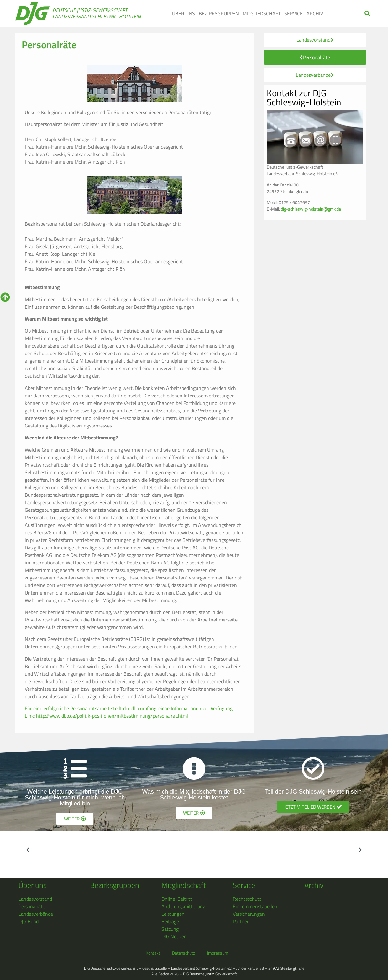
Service (294, 13)
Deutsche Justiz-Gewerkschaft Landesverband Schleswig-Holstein (97, 13)
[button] (367, 14)
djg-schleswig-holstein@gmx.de (311, 209)
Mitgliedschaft (262, 13)
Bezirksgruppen (219, 13)
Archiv (315, 13)
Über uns (184, 13)
